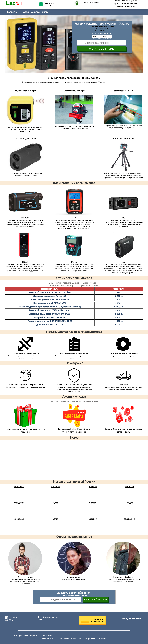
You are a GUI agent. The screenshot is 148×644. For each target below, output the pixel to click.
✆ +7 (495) (129, 619)
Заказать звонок (50, 617)
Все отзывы (85, 622)
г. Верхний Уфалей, (91, 3)
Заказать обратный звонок (126, 6)
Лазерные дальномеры (35, 12)
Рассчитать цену (49, 4)
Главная (12, 12)
